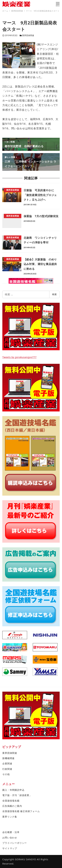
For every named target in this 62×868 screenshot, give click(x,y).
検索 (54, 294)
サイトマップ (10, 848)
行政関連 (7, 769)
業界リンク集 (10, 817)
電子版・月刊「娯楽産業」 (17, 795)
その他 (6, 774)
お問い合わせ (10, 838)
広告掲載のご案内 (12, 806)
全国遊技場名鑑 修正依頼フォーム (21, 811)
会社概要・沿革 (11, 832)
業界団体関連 (28, 35)
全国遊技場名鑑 (11, 801)
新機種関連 (8, 758)
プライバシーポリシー (15, 843)
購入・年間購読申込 (13, 790)
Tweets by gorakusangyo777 (19, 357)
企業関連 (7, 763)
